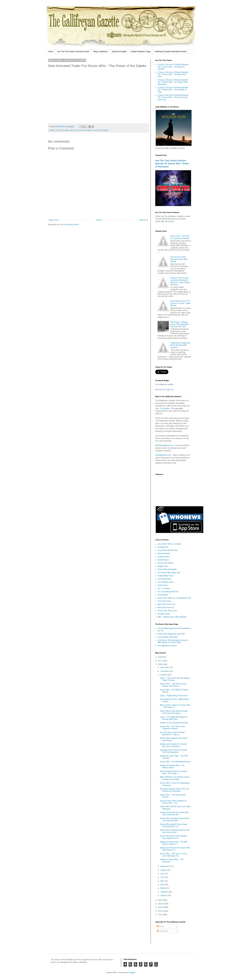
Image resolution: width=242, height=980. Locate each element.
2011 (161, 915)
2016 (161, 664)
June (163, 877)
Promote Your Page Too (164, 389)
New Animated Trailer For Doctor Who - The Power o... (173, 772)
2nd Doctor (59, 130)
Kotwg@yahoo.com (163, 455)
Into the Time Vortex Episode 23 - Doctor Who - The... (174, 802)
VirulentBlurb (163, 595)
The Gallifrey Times (166, 582)
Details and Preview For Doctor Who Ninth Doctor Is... (175, 849)
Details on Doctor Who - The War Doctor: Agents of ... (174, 843)
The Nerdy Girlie (164, 579)
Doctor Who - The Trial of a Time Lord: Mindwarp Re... (173, 855)
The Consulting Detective (168, 592)
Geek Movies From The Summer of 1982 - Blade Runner (180, 303)
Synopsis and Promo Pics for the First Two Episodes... (173, 751)
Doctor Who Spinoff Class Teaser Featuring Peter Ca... (174, 825)
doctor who (74, 130)
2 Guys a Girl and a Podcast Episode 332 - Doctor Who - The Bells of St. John (173, 75)
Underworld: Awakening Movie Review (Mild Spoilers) (180, 345)
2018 (161, 657)
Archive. (171, 221)
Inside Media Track (165, 576)
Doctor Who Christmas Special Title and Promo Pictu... (175, 831)
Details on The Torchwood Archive (174, 723)
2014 (161, 904)
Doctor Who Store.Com (167, 611)
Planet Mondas (164, 553)
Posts (160, 926)
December (165, 667)
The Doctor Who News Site (169, 573)
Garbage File (163, 547)
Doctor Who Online (165, 563)
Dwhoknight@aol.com (164, 445)
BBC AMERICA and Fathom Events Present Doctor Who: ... (175, 778)
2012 (161, 911)
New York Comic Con (166, 604)
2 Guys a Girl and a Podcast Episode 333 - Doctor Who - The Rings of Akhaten (173, 67)
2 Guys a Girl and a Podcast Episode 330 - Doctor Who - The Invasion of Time (173, 90)
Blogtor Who (163, 566)
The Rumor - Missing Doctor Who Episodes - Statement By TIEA (180, 324)
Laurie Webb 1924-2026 (168, 637)
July (162, 874)
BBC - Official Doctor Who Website (172, 617)
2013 (161, 907)
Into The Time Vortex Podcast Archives (73, 52)
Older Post (144, 220)
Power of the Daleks (101, 130)
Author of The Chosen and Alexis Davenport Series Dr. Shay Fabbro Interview (180, 281)
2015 (161, 900)
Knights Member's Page (141, 52)
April (163, 885)
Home (51, 52)
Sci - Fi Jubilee (164, 588)
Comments (163, 931)
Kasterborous (163, 560)
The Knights (165, 408)
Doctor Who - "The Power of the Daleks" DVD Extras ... (173, 685)
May (162, 881)
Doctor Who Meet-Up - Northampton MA (174, 598)
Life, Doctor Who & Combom (170, 544)
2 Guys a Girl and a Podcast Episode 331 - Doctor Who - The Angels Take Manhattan (173, 82)
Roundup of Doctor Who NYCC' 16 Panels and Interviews (174, 790)
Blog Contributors (101, 52)
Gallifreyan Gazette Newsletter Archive (170, 52)
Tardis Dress (163, 585)
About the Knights (119, 52)
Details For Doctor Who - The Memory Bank (172, 766)
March (163, 888)
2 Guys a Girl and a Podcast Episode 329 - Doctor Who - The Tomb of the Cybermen (173, 97)
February (164, 892)
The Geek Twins (164, 601)
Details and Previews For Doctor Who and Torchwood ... (173, 745)
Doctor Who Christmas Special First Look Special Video (175, 819)
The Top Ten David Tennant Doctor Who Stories (179, 259)
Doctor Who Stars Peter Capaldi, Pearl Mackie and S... (173, 837)
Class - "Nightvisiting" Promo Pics (174, 696)
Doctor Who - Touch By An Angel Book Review (180, 237)
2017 (161, 661)
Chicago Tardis (164, 614)
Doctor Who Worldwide (167, 569)
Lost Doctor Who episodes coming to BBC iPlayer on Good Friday (173, 641)
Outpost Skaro (164, 557)
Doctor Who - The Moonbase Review (175, 762)
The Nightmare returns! (167, 646)
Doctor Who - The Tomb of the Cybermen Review (172, 728)
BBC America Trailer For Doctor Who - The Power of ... (175, 706)
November (165, 671)
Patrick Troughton (86, 130)
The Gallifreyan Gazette (164, 384)
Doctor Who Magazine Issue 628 (171, 634)
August (164, 870)
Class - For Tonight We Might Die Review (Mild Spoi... (174, 718)
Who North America (166, 607)
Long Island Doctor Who (168, 550)
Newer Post (54, 220)
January (164, 895)
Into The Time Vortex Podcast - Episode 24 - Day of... (173, 733)
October (164, 675)
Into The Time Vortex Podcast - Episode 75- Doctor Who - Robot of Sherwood (172, 164)
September (165, 866)
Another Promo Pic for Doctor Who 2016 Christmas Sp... (174, 814)
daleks (67, 130)
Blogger (132, 973)
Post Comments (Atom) (69, 225)
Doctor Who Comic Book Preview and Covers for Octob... (174, 712)
